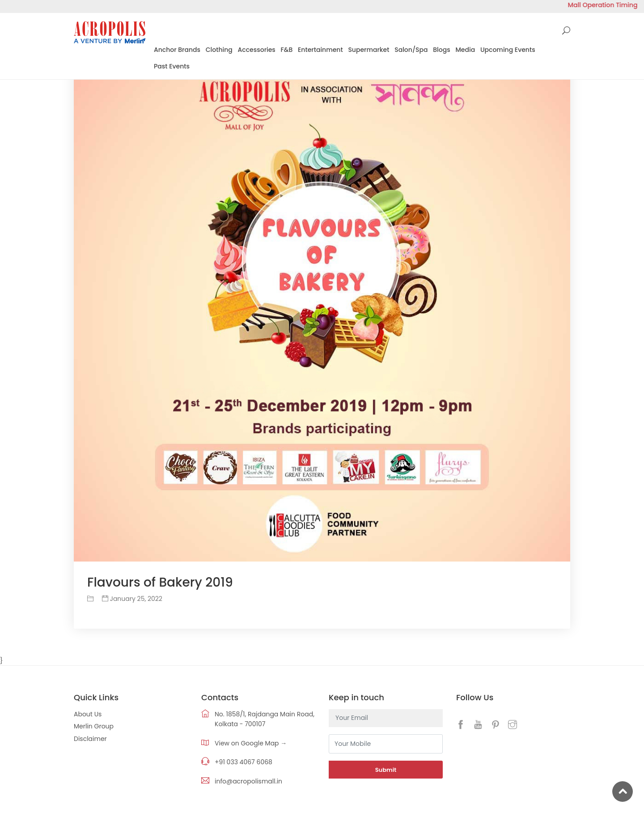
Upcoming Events (508, 50)
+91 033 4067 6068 (244, 762)
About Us (88, 714)
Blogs (441, 50)
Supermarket (369, 50)
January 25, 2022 (132, 599)
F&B (287, 50)
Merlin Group (94, 726)
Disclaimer (90, 739)
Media (465, 50)
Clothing (219, 50)
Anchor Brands (177, 50)
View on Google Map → (251, 743)
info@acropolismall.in (248, 781)
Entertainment (320, 50)
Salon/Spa (411, 50)
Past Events (172, 66)
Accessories (257, 50)
